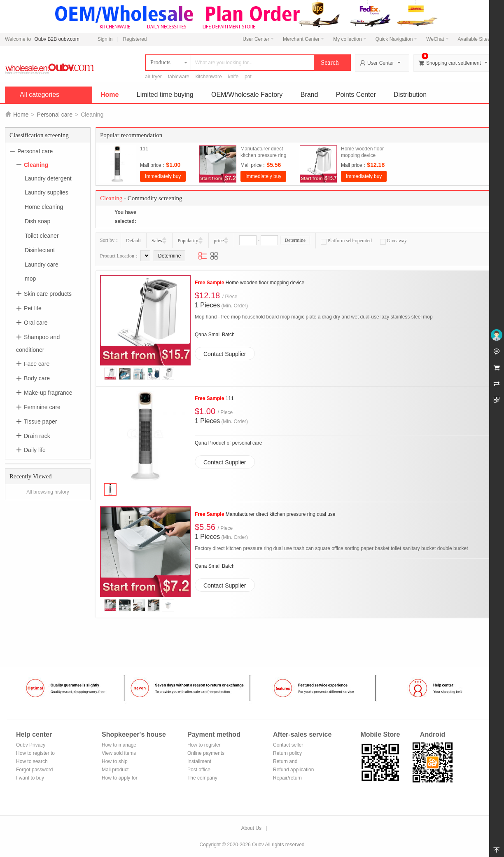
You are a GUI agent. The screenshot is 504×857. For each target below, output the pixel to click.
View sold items (119, 753)
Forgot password (34, 770)
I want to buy (30, 778)
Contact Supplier (225, 354)
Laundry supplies (47, 192)
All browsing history (48, 492)
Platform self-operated (346, 241)
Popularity (188, 241)
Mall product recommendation (120, 770)
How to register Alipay (204, 746)
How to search (32, 761)
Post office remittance (199, 770)
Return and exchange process (293, 762)
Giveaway (393, 241)
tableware (179, 77)
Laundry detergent (48, 178)
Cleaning (36, 165)
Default (133, 241)
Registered (135, 39)
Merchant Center (303, 39)
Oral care (36, 323)
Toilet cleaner (42, 236)
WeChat (437, 39)
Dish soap (37, 221)
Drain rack (37, 436)
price (219, 241)
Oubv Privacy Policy (31, 746)
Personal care (55, 115)
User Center (258, 39)
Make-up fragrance (48, 393)
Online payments (206, 753)
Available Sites (476, 39)
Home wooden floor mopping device (250, 283)
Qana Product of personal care (228, 443)
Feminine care (42, 407)
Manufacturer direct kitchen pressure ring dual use (263, 155)
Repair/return (287, 778)
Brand (309, 95)
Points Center (356, 95)
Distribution (410, 95)
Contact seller (288, 745)
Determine (295, 240)
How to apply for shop (120, 779)
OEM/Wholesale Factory (247, 95)
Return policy (287, 753)
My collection (350, 39)
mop (30, 279)
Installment (199, 761)
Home (110, 95)
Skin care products (48, 294)
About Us (251, 828)
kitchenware (209, 77)
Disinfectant (40, 250)
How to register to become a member (35, 754)
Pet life (33, 308)
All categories (40, 95)
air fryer (153, 77)
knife (233, 77)
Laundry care (42, 264)
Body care (37, 378)
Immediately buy (163, 176)
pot (248, 77)
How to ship (115, 761)
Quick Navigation (397, 39)
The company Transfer (202, 779)
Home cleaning (44, 207)
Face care (37, 364)
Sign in (105, 39)
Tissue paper (40, 421)
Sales (157, 241)
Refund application (293, 770)
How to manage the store (119, 746)
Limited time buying (165, 95)
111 (144, 149)
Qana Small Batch (215, 335)
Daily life (35, 450)
